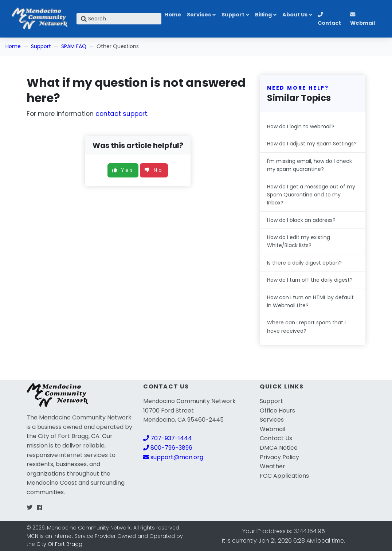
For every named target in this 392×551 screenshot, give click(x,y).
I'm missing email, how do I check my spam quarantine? (309, 165)
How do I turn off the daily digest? (310, 280)
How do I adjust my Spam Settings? (312, 144)
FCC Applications (284, 476)
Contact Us (276, 438)
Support (233, 15)
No (154, 170)
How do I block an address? (301, 220)
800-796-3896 (168, 448)
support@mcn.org (173, 457)
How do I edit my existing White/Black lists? (299, 241)
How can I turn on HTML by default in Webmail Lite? (310, 301)
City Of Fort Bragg (59, 544)
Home (173, 15)
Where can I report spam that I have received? (306, 327)
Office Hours (277, 411)
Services (199, 15)
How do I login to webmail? (301, 126)
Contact (329, 19)
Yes (123, 170)
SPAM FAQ (74, 46)
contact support (121, 114)
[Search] (119, 19)
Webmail (362, 19)
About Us (295, 15)
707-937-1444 (168, 438)
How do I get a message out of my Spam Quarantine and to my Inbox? (311, 195)
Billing (263, 15)
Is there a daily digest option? (304, 263)
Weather (273, 466)
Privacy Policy (279, 457)
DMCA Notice (279, 448)
